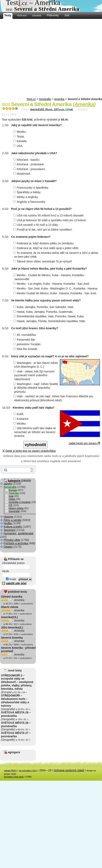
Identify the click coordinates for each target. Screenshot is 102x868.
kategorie (14, 481)
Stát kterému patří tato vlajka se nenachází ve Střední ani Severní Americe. (35, 432)
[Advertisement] (37, 58)
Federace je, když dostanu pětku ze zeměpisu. (44, 243)
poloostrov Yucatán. (28, 344)
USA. (19, 146)
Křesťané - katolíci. (27, 160)
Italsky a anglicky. (26, 197)
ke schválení (28, 771)
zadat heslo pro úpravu (84, 443)
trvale (11, 579)
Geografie (45, 99)
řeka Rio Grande (26, 349)
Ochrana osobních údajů (69, 770)
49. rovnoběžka (25, 335)
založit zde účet (16, 583)
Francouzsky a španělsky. (31, 188)
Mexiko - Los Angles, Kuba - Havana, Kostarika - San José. (52, 284)
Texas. (19, 136)
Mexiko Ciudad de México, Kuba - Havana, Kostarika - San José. (55, 293)
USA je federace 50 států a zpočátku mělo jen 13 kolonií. (50, 220)
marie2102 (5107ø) (52, 109)
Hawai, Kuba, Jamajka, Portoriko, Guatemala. (44, 312)
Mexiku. (20, 424)
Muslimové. (23, 174)
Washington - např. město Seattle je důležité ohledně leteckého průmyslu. (36, 388)
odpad (11, 771)
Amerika (59, 99)
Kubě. (19, 414)
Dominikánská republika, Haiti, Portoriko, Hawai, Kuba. (49, 316)
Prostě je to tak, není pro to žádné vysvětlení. (43, 230)
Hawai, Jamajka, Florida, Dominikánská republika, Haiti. (50, 321)
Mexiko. (20, 132)
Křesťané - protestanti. (29, 164)
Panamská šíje (25, 340)
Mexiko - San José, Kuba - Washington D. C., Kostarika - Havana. (56, 288)
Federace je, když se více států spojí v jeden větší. (47, 248)
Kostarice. (22, 419)
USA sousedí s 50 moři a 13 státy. (36, 225)
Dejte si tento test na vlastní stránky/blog (31, 451)
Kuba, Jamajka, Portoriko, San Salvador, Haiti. (44, 307)
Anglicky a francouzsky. (30, 202)
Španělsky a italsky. (28, 192)
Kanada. (21, 141)
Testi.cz (31, 99)
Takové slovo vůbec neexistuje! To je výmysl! (43, 261)
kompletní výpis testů (14, 777)
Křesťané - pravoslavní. (30, 169)
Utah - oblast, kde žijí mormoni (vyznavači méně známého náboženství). (34, 375)
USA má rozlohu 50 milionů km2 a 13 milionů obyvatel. (49, 215)
